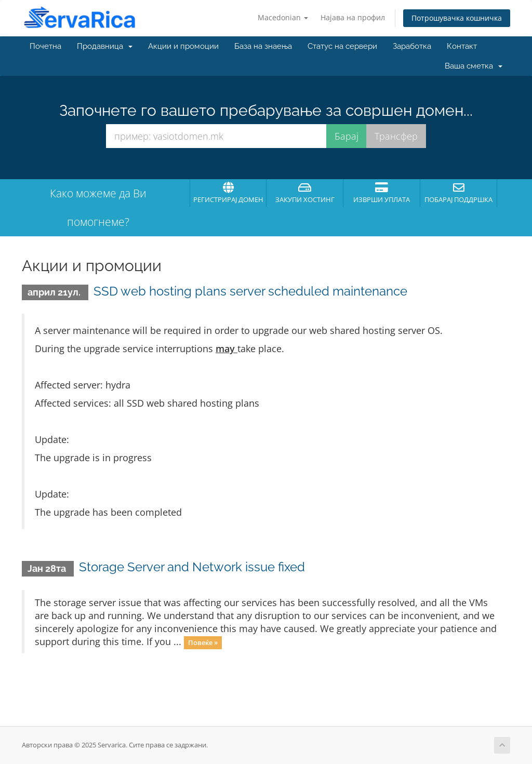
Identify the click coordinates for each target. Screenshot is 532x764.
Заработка (412, 46)
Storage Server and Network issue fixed (192, 567)
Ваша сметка (474, 66)
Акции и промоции (183, 46)
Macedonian (283, 17)
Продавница (105, 46)
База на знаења (263, 46)
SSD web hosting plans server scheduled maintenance (250, 291)
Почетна (45, 46)
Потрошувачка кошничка (457, 18)
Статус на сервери (342, 46)
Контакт (462, 46)
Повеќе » (203, 642)
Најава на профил (353, 17)
